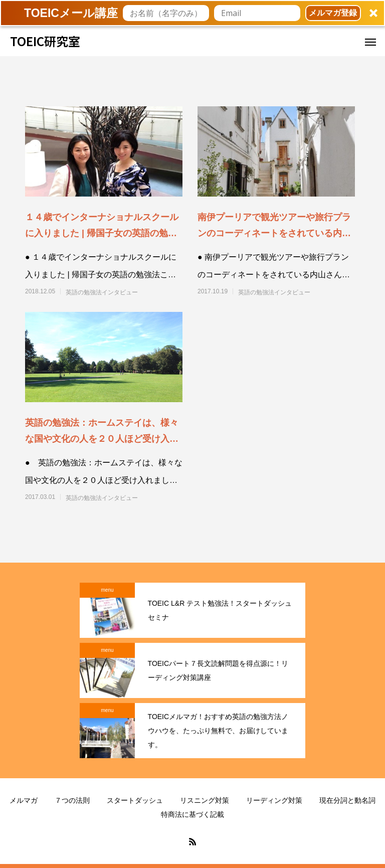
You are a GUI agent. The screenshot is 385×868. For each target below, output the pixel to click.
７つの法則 (72, 800)
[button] (192, 13)
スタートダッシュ (135, 800)
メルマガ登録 (333, 13)
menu (107, 590)
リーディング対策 (274, 800)
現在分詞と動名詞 (347, 800)
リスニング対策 (205, 800)
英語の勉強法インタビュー (102, 292)
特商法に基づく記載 (192, 814)
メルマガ (24, 800)
